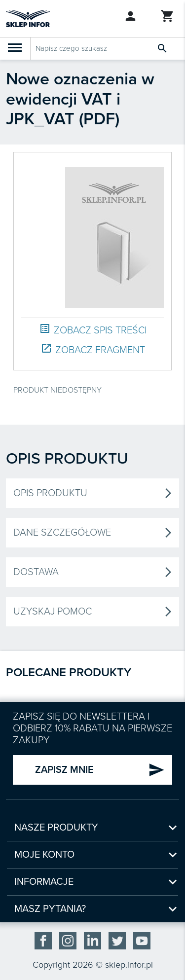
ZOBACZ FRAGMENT (93, 349)
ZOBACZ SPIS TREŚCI (93, 330)
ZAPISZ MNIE (100, 770)
